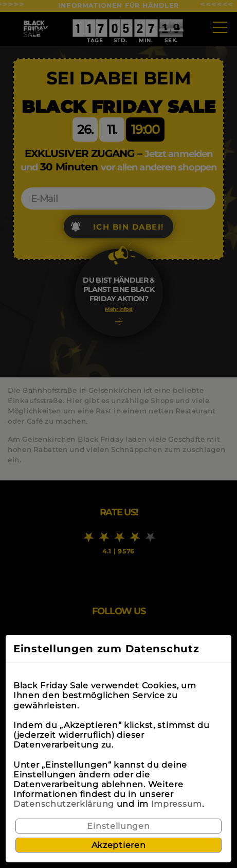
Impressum (177, 804)
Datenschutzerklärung (64, 804)
